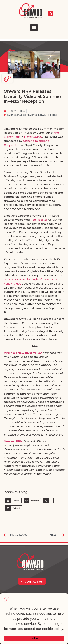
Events (12, 115)
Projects (52, 115)
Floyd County (33, 137)
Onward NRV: (13, 441)
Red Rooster (39, 220)
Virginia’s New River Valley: (23, 353)
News (42, 115)
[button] (34, 28)
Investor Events (27, 115)
